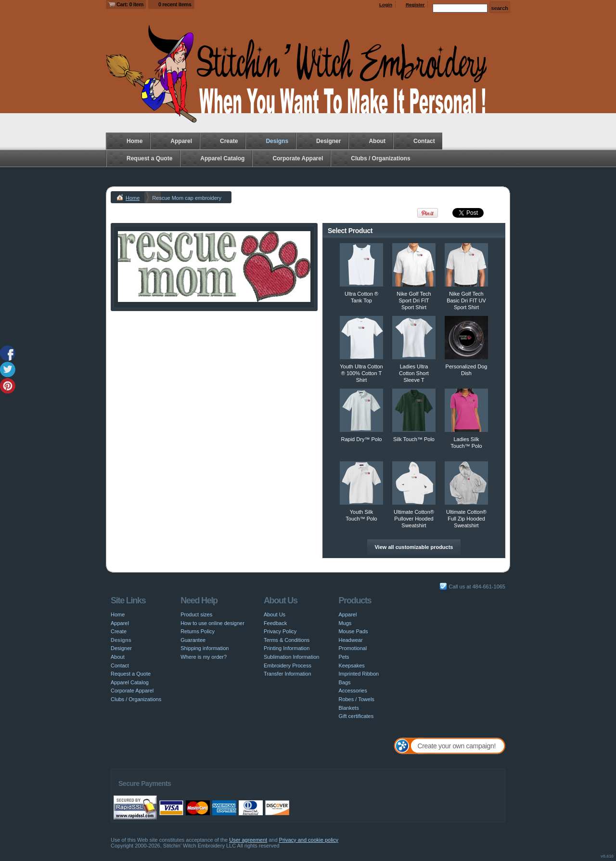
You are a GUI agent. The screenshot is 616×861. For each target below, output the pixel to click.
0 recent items (175, 4)
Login (386, 5)
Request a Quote (149, 158)
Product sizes (196, 614)
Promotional (353, 648)
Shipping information (205, 648)
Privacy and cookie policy (309, 840)
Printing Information (287, 648)
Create (229, 141)
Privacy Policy (280, 631)
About (377, 141)
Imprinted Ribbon (359, 674)
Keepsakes (351, 665)
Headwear (350, 640)
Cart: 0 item (130, 4)
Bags (344, 682)
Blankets (348, 708)
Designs (277, 141)
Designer (328, 141)
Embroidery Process (288, 665)
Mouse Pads (353, 631)
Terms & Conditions (287, 640)
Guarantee (193, 640)
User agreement (248, 840)
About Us (275, 614)
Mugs (345, 623)
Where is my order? (204, 657)
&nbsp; (361, 265)
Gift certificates (356, 716)
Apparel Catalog (222, 158)
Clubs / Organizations (380, 158)
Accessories (353, 691)
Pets (344, 657)
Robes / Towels (356, 699)
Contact (424, 141)
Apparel (181, 141)
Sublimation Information (292, 657)
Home (135, 141)
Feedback (275, 623)
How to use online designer (212, 623)
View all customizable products (414, 547)
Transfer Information (288, 674)
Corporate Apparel (298, 158)
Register (415, 5)
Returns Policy (198, 631)
